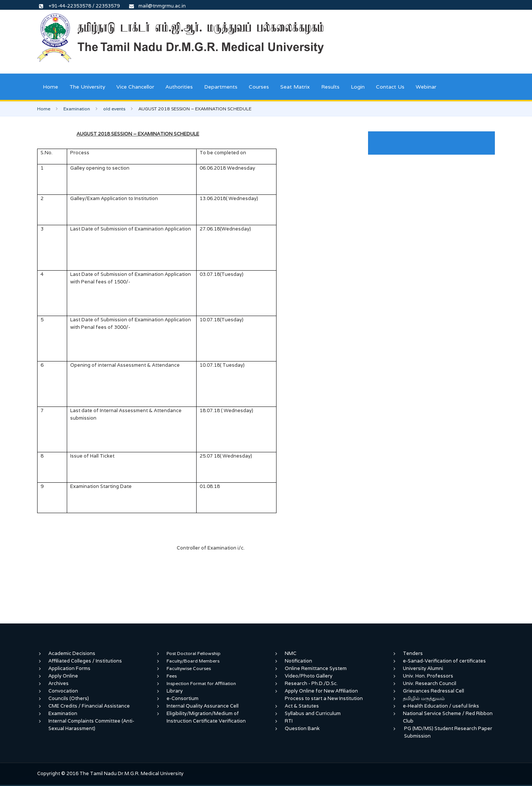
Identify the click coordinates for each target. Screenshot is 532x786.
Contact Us (390, 87)
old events (114, 109)
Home (50, 87)
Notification (298, 661)
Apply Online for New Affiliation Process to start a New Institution (324, 695)
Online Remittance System (316, 668)
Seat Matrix (295, 87)
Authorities (179, 87)
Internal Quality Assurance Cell (203, 706)
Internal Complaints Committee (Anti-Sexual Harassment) (91, 725)
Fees (172, 676)
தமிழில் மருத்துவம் (424, 698)
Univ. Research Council (430, 683)
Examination (77, 109)
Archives (59, 683)
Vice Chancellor (135, 87)
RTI (289, 721)
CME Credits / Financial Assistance (89, 706)
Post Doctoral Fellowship (194, 653)
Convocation (63, 691)
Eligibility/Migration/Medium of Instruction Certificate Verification (206, 717)
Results (330, 87)
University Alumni (423, 668)
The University (87, 87)
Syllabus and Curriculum (313, 713)
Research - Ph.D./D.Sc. (311, 683)
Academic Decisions (72, 653)
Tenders (413, 653)
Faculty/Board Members (193, 661)
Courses (259, 87)
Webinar (426, 87)
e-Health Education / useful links (441, 706)
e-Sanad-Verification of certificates (444, 661)
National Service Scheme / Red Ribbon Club (448, 717)
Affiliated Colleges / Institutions (85, 661)
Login (358, 87)
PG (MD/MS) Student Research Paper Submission (448, 732)
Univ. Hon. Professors (428, 676)
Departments (221, 87)
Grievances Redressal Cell (434, 691)
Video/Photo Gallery (309, 676)
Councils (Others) (69, 698)
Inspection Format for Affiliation (201, 683)
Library (175, 691)
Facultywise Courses (189, 668)
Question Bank (302, 728)
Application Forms (69, 668)
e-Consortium (183, 698)
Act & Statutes (302, 706)
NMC (291, 653)
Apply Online (63, 676)
